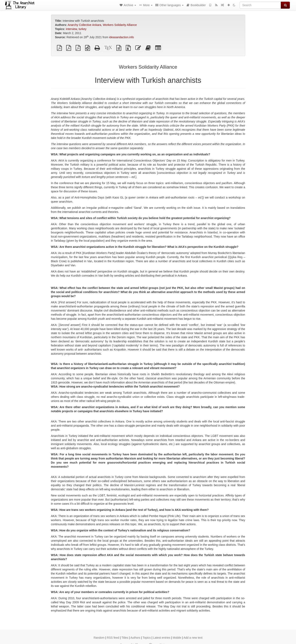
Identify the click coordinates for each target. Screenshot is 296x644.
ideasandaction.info (122, 37)
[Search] (260, 5)
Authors (135, 638)
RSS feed (113, 638)
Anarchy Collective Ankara (84, 25)
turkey (82, 29)
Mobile (177, 638)
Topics (147, 638)
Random (99, 638)
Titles (125, 638)
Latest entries (162, 638)
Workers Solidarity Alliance (120, 25)
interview (71, 29)
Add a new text (193, 638)
